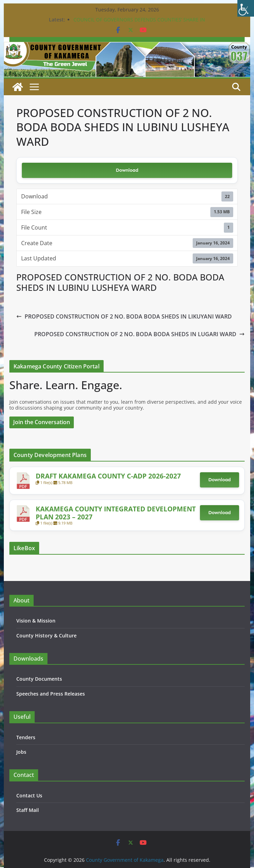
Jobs (21, 752)
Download (127, 170)
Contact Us (29, 795)
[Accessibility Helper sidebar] (246, 8)
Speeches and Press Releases (51, 694)
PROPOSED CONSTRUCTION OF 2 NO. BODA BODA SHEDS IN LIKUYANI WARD (124, 316)
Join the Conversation (42, 422)
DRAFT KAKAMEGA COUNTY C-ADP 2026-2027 (108, 476)
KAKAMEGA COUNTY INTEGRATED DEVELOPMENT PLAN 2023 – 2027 (116, 513)
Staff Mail (28, 810)
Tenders (26, 737)
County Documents (39, 679)
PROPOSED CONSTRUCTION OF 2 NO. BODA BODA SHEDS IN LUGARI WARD (139, 334)
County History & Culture (46, 636)
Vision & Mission (36, 621)
